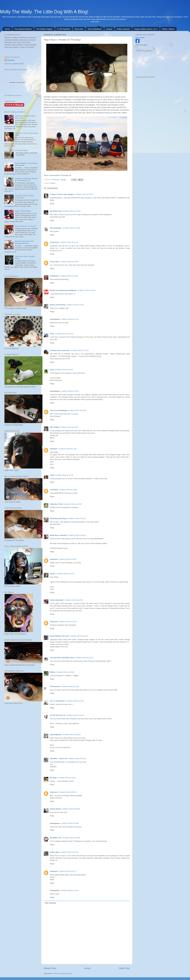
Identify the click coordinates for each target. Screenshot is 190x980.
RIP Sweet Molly (21, 150)
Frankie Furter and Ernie (60, 350)
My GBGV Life (56, 838)
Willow (53, 672)
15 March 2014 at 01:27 (67, 871)
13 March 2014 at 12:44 (69, 242)
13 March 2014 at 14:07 (75, 305)
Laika (52, 475)
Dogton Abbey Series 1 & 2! (146, 29)
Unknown (56, 180)
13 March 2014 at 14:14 (70, 319)
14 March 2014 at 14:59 (71, 838)
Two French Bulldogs (59, 410)
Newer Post (50, 968)
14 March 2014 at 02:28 (72, 735)
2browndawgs (56, 228)
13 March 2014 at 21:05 (65, 574)
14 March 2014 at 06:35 (71, 809)
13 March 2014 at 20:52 (67, 559)
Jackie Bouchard (57, 600)
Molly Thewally (140, 38)
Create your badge (141, 45)
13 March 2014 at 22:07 (79, 636)
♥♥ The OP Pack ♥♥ (58, 715)
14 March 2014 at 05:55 (67, 792)
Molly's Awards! (123, 29)
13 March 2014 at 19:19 (77, 518)
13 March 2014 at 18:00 (68, 490)
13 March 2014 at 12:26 (71, 228)
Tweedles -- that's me (58, 759)
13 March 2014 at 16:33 (77, 410)
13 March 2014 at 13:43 (68, 276)
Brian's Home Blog (58, 305)
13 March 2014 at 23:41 (75, 715)
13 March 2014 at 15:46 (64, 370)
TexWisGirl (54, 276)
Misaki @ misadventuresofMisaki (63, 290)
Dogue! (109, 29)
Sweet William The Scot (59, 636)
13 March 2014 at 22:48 (65, 672)
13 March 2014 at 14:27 (64, 334)
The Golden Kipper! (44, 29)
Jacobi (53, 574)
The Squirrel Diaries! (23, 29)
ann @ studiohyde (57, 701)
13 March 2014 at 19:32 (77, 535)
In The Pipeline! (64, 29)
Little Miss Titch (56, 504)
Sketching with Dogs (58, 518)
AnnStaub (54, 490)
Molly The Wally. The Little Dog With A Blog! (44, 12)
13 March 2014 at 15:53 (70, 391)
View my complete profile (14, 64)
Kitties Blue (55, 852)
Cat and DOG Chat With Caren (62, 658)
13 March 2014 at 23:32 (70, 686)
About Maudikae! (95, 29)
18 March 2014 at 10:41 (70, 890)
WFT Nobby (55, 427)
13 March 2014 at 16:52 (69, 427)
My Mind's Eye (56, 211)
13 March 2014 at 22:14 (84, 658)
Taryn (52, 334)
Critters (53, 183)
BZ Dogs (53, 778)
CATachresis (55, 686)
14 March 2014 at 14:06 (70, 823)
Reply (52, 204)
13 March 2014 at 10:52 (84, 194)
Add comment (50, 903)
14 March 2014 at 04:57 (67, 778)
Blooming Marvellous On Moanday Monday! (24, 242)
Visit (13, 95)
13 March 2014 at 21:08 (73, 600)
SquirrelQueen (56, 735)
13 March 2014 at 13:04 (69, 262)
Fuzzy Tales (55, 262)
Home (7, 29)
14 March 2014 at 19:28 (69, 852)
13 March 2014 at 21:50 (67, 622)
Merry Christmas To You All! (25, 226)
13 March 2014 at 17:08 (67, 449)
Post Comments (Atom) (63, 973)
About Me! (79, 29)
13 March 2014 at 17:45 (64, 475)
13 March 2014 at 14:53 (79, 350)
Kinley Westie (55, 809)
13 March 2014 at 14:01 (86, 290)
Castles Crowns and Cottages (62, 194)
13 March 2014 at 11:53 (71, 211)
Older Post (124, 968)
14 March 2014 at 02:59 (77, 759)
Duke (52, 370)
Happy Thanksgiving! (23, 211)
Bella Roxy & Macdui (58, 535)
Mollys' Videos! (168, 29)
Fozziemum (55, 242)
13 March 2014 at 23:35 (75, 701)
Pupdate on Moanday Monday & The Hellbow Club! (26, 179)
